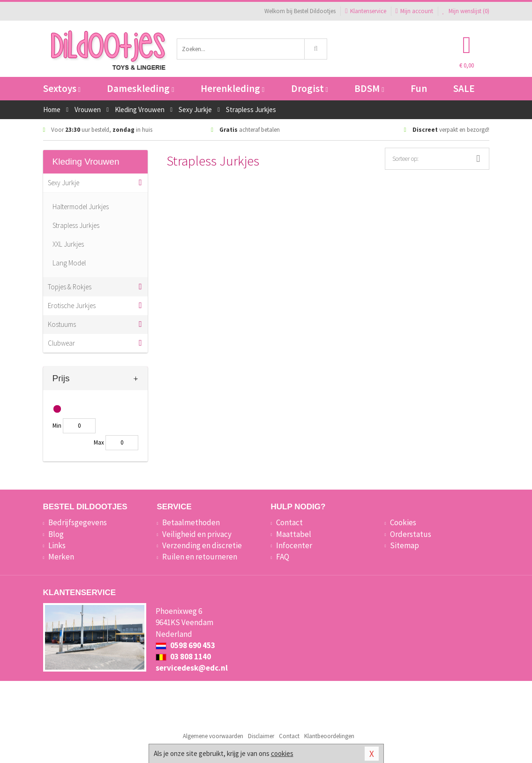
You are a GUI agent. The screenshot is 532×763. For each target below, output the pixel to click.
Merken (61, 557)
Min (57, 426)
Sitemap (405, 545)
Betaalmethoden (191, 522)
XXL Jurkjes (68, 244)
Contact (289, 522)
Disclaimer (261, 736)
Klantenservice (365, 11)
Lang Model (69, 263)
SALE (464, 88)
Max (99, 442)
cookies (282, 753)
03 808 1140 (183, 657)
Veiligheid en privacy (197, 534)
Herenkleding (232, 88)
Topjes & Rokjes (70, 287)
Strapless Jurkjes (76, 225)
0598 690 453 (185, 645)
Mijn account (414, 11)
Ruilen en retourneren (200, 557)
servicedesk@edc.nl (192, 668)
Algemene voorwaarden (213, 736)
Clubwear (61, 343)
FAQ (283, 557)
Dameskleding (140, 88)
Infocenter (294, 545)
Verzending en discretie (202, 545)
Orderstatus (411, 534)
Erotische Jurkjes (72, 306)
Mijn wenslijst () (466, 11)
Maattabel (294, 534)
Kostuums (62, 324)
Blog (56, 534)
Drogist (310, 88)
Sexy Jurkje (64, 183)
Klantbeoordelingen (329, 736)
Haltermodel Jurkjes (81, 207)
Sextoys (62, 88)
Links (57, 545)
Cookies (403, 522)
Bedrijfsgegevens (78, 522)
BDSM (369, 88)
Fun (419, 88)
